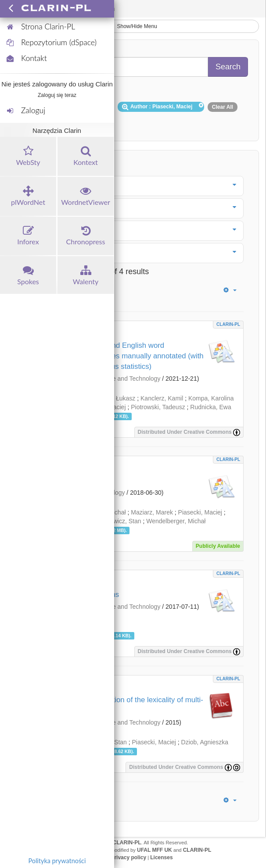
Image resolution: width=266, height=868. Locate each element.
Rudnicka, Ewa (210, 407)
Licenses (161, 857)
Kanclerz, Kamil (162, 398)
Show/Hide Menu (133, 26)
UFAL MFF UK (155, 850)
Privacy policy (128, 857)
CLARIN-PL (228, 324)
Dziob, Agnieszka (205, 742)
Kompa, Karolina (211, 398)
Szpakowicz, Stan (117, 521)
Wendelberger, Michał (176, 521)
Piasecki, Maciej (200, 512)
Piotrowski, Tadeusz (158, 407)
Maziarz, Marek (152, 512)
